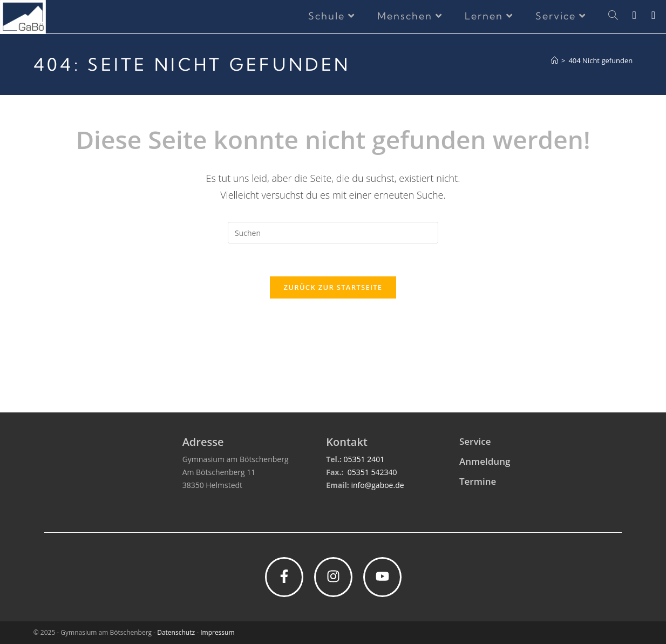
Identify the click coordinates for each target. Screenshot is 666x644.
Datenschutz (176, 632)
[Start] (555, 60)
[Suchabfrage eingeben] (333, 233)
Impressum (217, 632)
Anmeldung (485, 461)
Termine (478, 481)
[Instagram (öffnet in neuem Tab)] (641, 15)
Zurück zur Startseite (333, 287)
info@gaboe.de (377, 485)
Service (475, 441)
